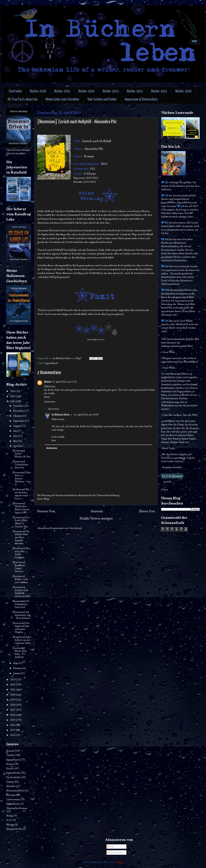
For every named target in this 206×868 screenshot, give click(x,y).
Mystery (10, 824)
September (19, 421)
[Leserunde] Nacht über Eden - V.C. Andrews (20, 652)
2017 (13, 710)
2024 (13, 401)
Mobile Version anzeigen (96, 518)
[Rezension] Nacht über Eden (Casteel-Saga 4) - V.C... (21, 508)
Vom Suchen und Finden (102, 99)
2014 (13, 725)
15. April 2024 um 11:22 (64, 382)
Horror (10, 768)
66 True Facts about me (22, 99)
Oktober (18, 416)
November (19, 411)
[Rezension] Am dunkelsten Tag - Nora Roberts (22, 615)
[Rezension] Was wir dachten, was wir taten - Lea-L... (21, 494)
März (16, 663)
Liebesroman (13, 799)
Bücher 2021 (159, 91)
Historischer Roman (17, 808)
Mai (15, 441)
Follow (165, 490)
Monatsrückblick (15, 790)
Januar (17, 673)
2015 (13, 720)
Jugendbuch (51, 363)
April (16, 446)
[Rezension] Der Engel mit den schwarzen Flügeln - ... (21, 628)
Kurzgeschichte (14, 829)
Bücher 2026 (38, 91)
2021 (13, 690)
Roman (10, 751)
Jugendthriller (14, 773)
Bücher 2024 (86, 91)
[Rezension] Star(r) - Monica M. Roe (22, 453)
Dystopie (11, 795)
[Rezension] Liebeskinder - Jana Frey (21, 464)
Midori (48, 382)
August (17, 426)
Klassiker (11, 786)
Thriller (10, 755)
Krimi (9, 764)
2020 (13, 695)
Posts (111, 847)
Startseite (15, 91)
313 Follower (172, 476)
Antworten (50, 401)
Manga (10, 815)
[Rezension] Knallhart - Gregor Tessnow (19, 567)
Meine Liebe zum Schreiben (62, 99)
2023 (13, 679)
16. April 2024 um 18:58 (86, 414)
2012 (13, 735)
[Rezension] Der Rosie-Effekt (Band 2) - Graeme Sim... (21, 522)
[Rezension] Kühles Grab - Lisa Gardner (21, 579)
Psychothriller (14, 777)
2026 (13, 391)
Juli (15, 431)
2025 (13, 396)
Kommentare (115, 852)
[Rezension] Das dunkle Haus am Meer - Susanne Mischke (21, 537)
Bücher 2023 (111, 91)
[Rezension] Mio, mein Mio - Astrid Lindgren (22, 553)
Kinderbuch (13, 804)
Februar (17, 668)
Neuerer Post (46, 511)
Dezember (19, 406)
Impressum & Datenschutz (141, 99)
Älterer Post (147, 511)
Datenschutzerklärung (108, 495)
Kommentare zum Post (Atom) (66, 528)
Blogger (120, 862)
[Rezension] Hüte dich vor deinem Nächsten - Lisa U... (22, 478)
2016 (13, 715)
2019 (13, 700)
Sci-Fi (9, 820)
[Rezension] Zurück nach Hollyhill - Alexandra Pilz (21, 592)
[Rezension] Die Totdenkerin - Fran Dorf (21, 604)
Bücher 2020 (183, 91)
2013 (13, 730)
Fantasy (10, 782)
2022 (13, 684)
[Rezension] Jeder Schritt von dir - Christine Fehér (22, 640)
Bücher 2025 (62, 91)
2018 (13, 705)
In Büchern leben (61, 414)
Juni (16, 436)
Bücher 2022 (135, 91)
